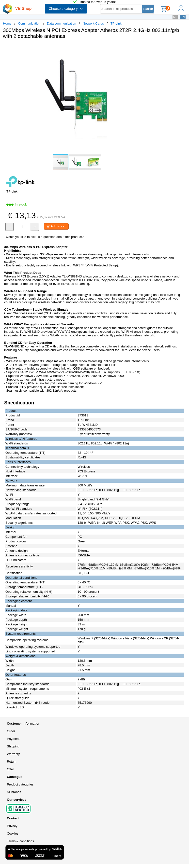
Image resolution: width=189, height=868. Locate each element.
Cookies (13, 834)
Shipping (13, 746)
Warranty (13, 754)
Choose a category (66, 9)
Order (11, 731)
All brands (14, 792)
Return (12, 762)
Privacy (12, 826)
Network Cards (93, 23)
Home (7, 23)
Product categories (20, 784)
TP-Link (116, 23)
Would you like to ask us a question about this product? (45, 237)
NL (175, 17)
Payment (13, 739)
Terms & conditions (20, 841)
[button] (146, 48)
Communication (29, 23)
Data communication (62, 23)
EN (183, 17)
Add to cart (56, 226)
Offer (10, 769)
